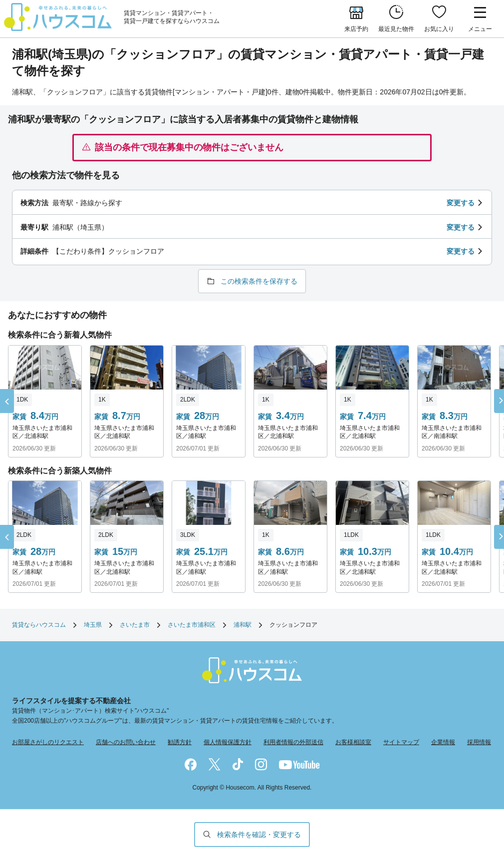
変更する (461, 203)
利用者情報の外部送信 (293, 742)
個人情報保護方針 (228, 742)
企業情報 (443, 742)
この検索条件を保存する (259, 281)
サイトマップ (401, 742)
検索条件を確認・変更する (259, 835)
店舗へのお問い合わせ (126, 742)
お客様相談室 (353, 742)
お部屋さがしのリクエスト (48, 742)
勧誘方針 (180, 742)
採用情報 (479, 742)
